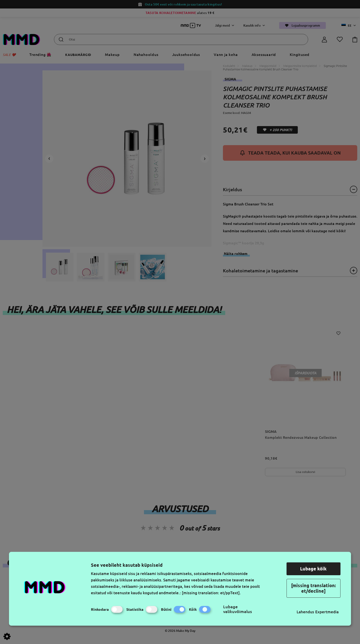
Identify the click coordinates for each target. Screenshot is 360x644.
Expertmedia (327, 612)
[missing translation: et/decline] (314, 588)
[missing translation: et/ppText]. (211, 593)
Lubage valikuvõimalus (238, 609)
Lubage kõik (313, 569)
